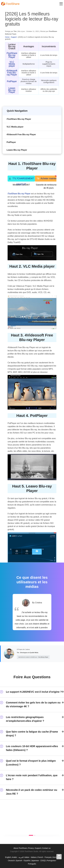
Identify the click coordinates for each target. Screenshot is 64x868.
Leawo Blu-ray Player (12, 90)
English (8, 857)
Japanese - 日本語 (38, 861)
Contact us (46, 848)
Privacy (31, 848)
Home (7, 37)
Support (14, 37)
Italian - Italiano (31, 857)
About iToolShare (20, 848)
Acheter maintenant (50, 178)
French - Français (45, 857)
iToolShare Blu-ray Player (12, 55)
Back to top (60, 857)
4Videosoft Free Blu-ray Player (12, 73)
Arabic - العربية (18, 857)
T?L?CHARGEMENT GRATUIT (21, 179)
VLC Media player (12, 64)
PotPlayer (12, 81)
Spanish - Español (23, 861)
